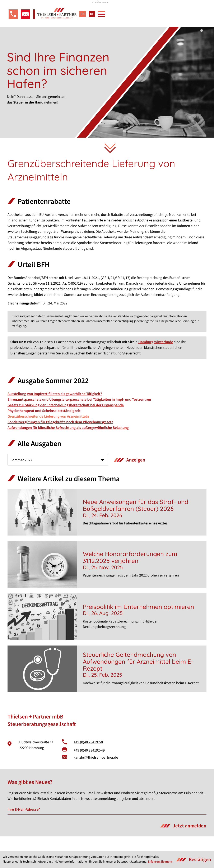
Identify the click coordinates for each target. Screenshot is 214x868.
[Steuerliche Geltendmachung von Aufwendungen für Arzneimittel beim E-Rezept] (107, 683)
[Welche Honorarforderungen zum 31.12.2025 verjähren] (107, 579)
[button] (12, 26)
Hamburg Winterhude (156, 356)
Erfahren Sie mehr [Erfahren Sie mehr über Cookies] (160, 862)
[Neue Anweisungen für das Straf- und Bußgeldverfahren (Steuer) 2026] (107, 527)
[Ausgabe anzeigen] (129, 474)
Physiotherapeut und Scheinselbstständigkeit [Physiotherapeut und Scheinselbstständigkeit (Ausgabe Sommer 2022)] (44, 425)
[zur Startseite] (107, 21)
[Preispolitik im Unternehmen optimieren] (107, 631)
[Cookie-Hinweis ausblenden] (194, 860)
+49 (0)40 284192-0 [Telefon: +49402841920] (88, 756)
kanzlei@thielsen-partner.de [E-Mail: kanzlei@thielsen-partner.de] (96, 772)
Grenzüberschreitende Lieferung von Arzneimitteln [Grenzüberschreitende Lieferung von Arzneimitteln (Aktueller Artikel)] (48, 431)
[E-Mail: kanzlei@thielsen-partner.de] (24, 26)
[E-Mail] (107, 824)
